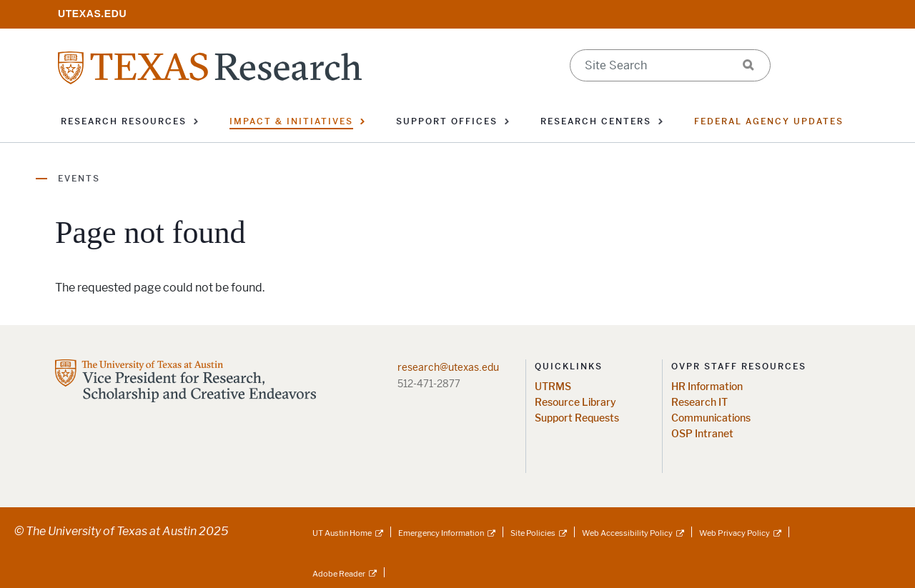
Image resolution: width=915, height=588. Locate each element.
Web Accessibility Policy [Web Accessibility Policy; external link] (627, 533)
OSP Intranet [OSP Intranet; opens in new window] (702, 434)
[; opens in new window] (92, 13)
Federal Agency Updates (769, 121)
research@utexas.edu (448, 367)
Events (79, 179)
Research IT (699, 403)
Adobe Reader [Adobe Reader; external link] (339, 574)
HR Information (707, 387)
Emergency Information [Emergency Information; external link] (441, 533)
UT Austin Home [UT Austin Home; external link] (342, 533)
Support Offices (447, 121)
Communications (711, 418)
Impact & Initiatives (291, 121)
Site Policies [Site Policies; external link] (533, 533)
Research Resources (124, 121)
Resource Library (575, 403)
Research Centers (596, 121)
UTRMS (553, 387)
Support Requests (577, 418)
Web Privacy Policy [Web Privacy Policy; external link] (735, 533)
